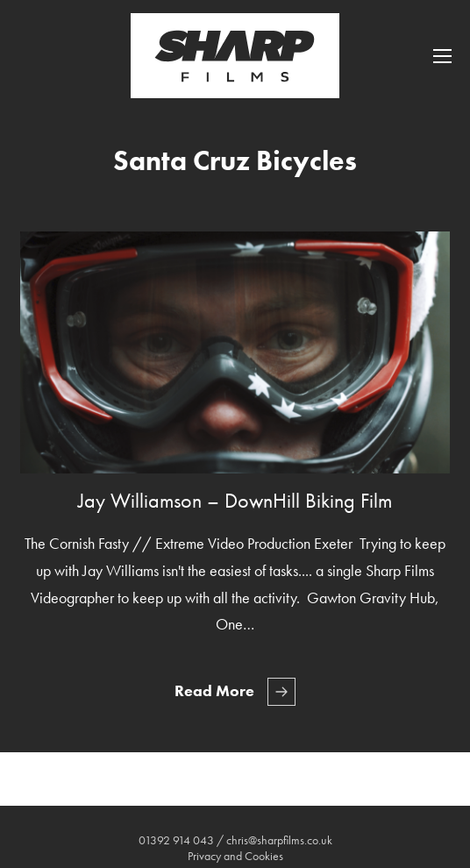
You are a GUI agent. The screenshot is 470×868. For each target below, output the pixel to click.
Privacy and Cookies (235, 856)
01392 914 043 (176, 840)
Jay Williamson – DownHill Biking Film (235, 500)
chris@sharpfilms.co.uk (279, 840)
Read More (214, 690)
